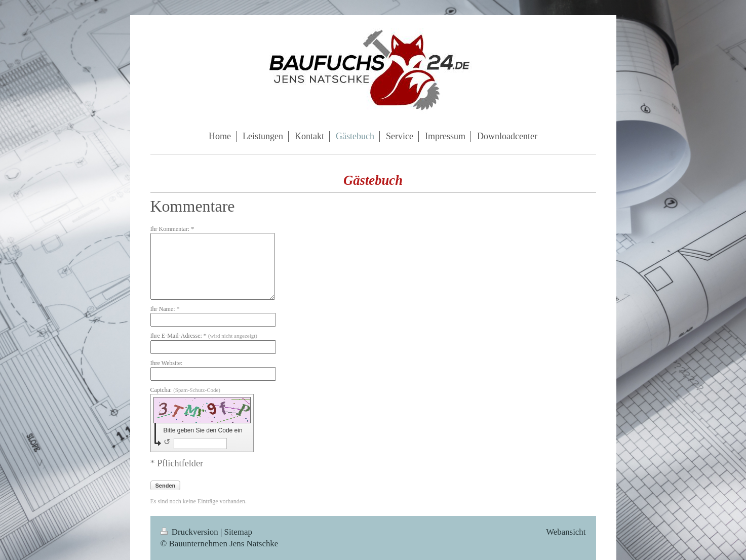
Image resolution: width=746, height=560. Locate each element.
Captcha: (186, 390)
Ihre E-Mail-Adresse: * (204, 336)
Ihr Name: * (165, 309)
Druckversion (190, 532)
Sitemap (238, 532)
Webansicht (566, 532)
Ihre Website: (167, 363)
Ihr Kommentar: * (172, 229)
